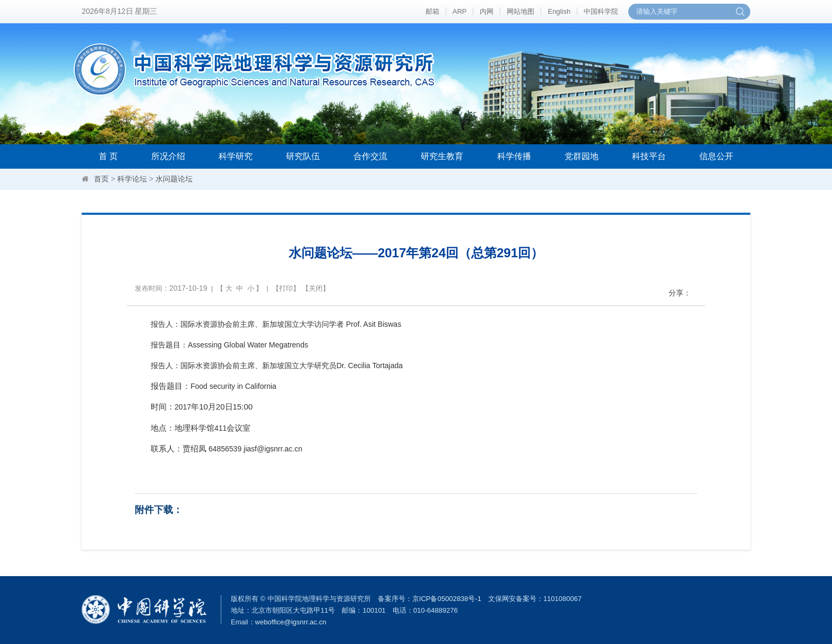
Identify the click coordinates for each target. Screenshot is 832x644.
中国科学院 (601, 11)
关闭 (316, 288)
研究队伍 (303, 156)
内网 (487, 11)
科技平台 (649, 156)
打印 (286, 288)
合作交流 (370, 156)
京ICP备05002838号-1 (447, 599)
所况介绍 (168, 156)
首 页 (108, 156)
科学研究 (236, 156)
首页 (101, 179)
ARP (460, 11)
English (559, 11)
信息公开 (716, 156)
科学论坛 (132, 179)
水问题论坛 (174, 179)
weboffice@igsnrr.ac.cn (291, 622)
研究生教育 (442, 156)
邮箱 (432, 11)
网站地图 (521, 11)
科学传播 (514, 156)
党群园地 (582, 156)
